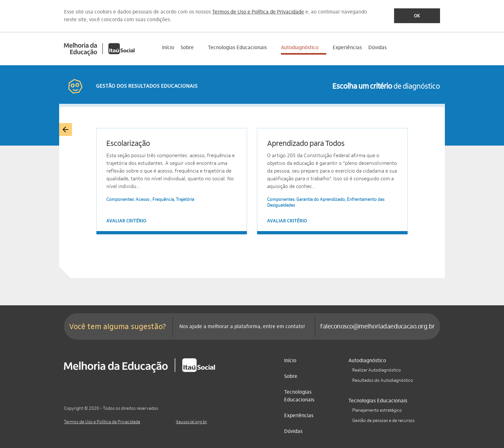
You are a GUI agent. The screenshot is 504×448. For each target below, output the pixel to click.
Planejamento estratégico (377, 410)
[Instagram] (203, 408)
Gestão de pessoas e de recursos (383, 421)
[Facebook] (176, 408)
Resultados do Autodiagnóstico (383, 380)
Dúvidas (378, 47)
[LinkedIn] (190, 408)
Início (168, 47)
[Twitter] (231, 408)
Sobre (291, 376)
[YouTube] (217, 408)
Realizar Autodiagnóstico (377, 370)
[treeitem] (191, 49)
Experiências (347, 47)
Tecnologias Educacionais (299, 396)
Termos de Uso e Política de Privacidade (258, 12)
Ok (417, 16)
